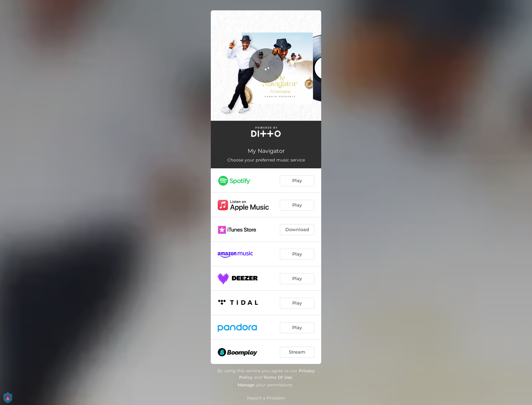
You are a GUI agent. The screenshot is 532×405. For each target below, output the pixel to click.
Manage (246, 385)
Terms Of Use (278, 377)
